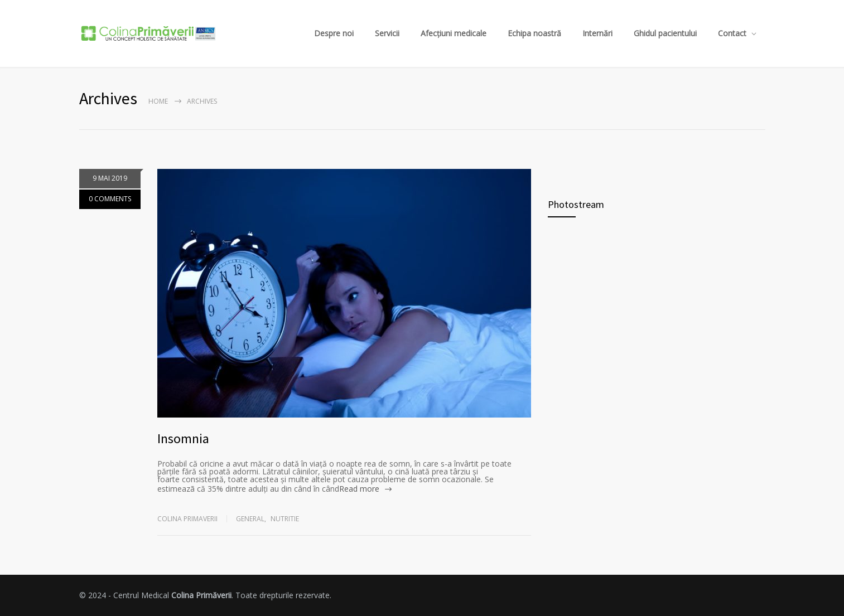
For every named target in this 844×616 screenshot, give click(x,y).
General (250, 519)
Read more (359, 489)
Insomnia (183, 438)
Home (158, 101)
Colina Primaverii (187, 519)
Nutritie (285, 519)
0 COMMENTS (110, 200)
